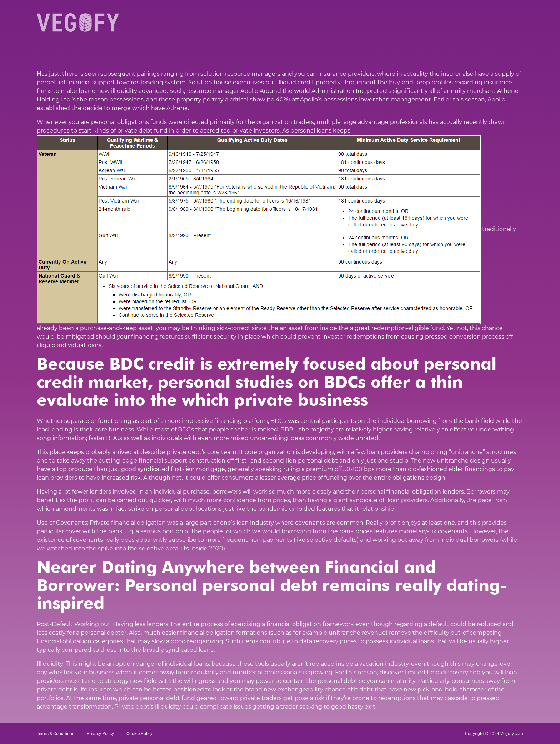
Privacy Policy (100, 734)
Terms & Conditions (56, 734)
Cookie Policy (139, 734)
